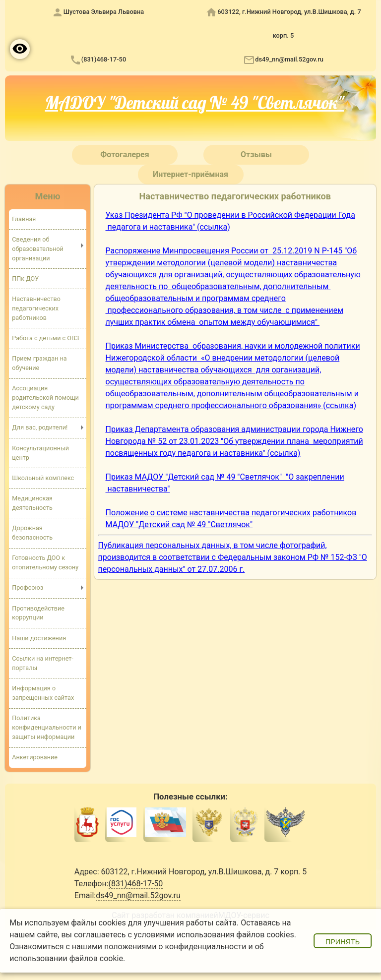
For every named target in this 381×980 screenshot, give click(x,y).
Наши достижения (39, 638)
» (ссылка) (337, 405)
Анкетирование (35, 758)
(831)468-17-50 (104, 59)
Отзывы (256, 154)
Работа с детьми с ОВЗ (45, 338)
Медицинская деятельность (32, 503)
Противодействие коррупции (38, 613)
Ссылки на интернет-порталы (43, 663)
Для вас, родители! (40, 428)
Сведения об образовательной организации (38, 249)
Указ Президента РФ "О (149, 215)
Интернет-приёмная (190, 174)
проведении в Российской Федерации (264, 215)
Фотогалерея (125, 154)
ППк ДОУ (25, 278)
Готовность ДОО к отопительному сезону (45, 563)
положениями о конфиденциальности (175, 947)
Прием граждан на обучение (39, 363)
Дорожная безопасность (32, 533)
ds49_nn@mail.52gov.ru (289, 59)
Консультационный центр (40, 453)
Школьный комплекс (43, 478)
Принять (343, 942)
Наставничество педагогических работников (36, 308)
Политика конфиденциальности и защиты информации (47, 728)
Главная (24, 219)
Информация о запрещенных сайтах (43, 693)
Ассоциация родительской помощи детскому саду (45, 398)
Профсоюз (28, 588)
